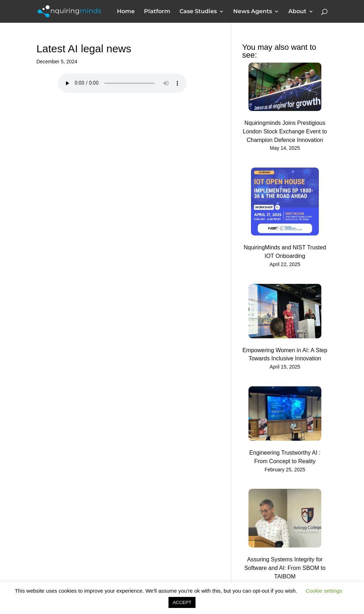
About (297, 12)
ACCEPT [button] (182, 602)
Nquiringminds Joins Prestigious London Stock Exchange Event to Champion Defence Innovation (285, 131)
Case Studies (198, 12)
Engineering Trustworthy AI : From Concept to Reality (285, 457)
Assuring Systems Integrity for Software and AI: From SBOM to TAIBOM (285, 568)
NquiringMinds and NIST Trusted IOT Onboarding (285, 252)
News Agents (253, 12)
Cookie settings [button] (324, 591)
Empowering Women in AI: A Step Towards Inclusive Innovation (285, 354)
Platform (157, 12)
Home (126, 12)
